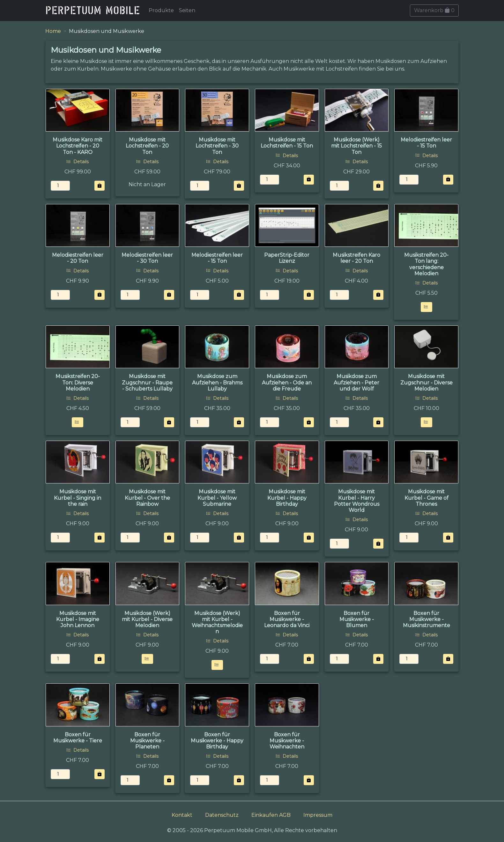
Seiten (187, 10)
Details (78, 162)
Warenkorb (434, 10)
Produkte (161, 10)
